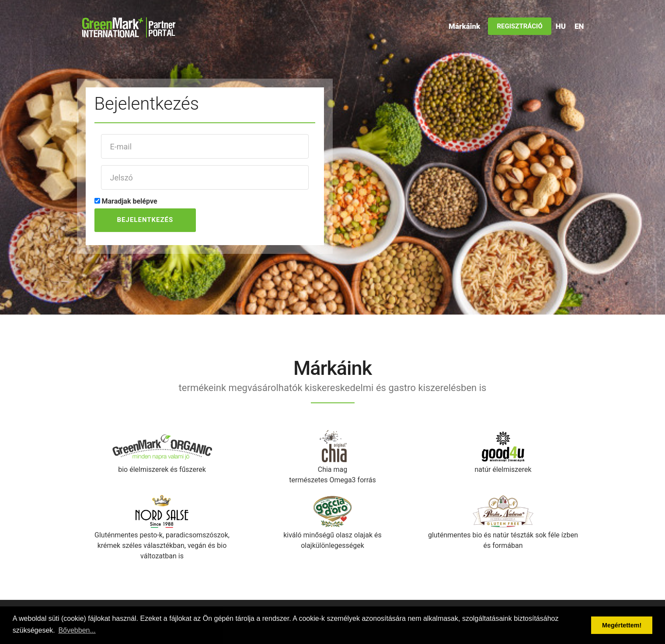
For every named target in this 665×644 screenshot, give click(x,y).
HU (561, 26)
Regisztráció (519, 26)
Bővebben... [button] (77, 630)
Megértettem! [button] (622, 625)
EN (579, 26)
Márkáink (464, 26)
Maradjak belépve (129, 201)
